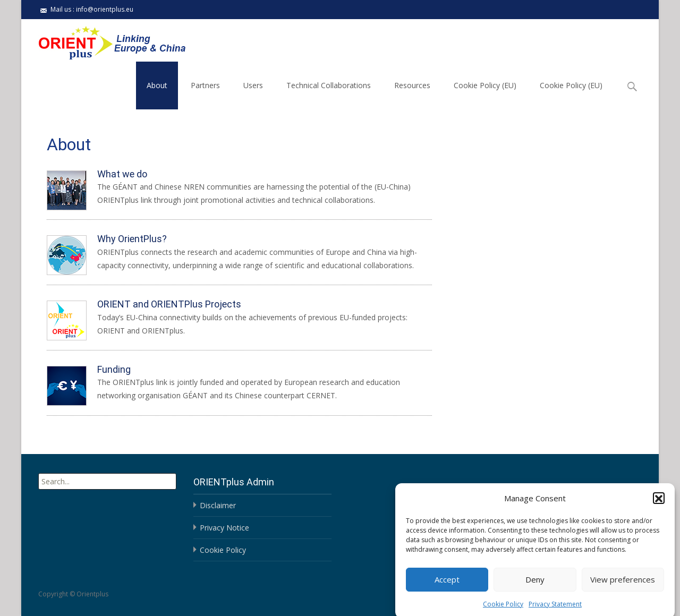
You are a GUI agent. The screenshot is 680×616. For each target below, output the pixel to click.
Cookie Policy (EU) (485, 85)
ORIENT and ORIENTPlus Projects (169, 304)
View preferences (623, 585)
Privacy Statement (555, 609)
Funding (114, 369)
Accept (447, 585)
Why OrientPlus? (132, 239)
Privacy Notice (224, 528)
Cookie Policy (503, 609)
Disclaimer (218, 505)
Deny (535, 585)
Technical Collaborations (329, 85)
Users (253, 85)
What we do (122, 174)
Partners (205, 85)
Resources (412, 85)
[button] (659, 503)
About (157, 85)
